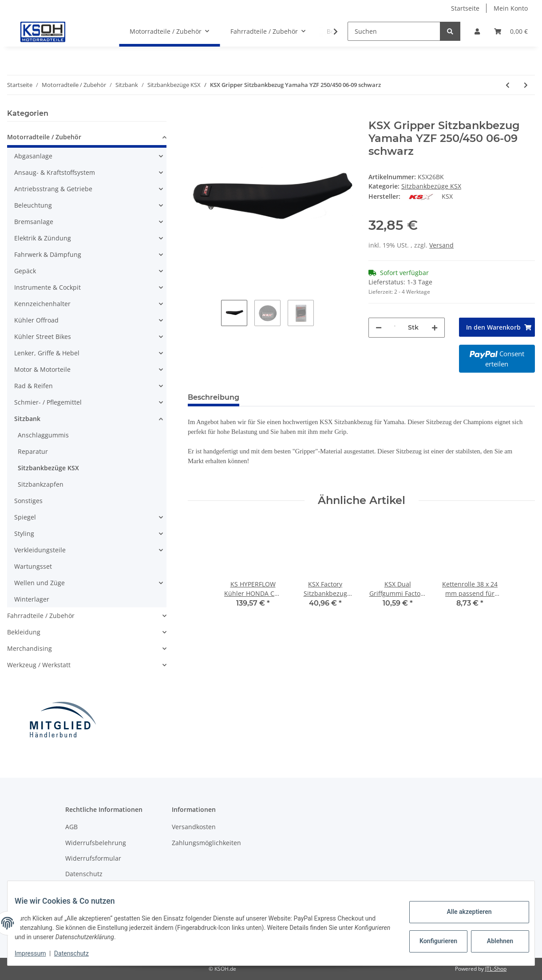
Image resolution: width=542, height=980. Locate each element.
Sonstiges (28, 501)
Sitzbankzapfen (41, 484)
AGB (71, 827)
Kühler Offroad (36, 320)
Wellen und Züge (40, 583)
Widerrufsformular (93, 858)
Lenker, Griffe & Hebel (47, 353)
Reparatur (33, 451)
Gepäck (25, 271)
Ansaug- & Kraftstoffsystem (55, 172)
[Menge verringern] (379, 328)
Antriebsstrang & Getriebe (53, 189)
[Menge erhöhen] (435, 328)
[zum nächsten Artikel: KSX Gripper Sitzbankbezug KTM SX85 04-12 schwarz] (526, 85)
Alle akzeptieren (462, 912)
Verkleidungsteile (40, 550)
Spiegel (25, 517)
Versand (441, 245)
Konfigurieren (432, 941)
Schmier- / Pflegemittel (48, 402)
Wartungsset (33, 566)
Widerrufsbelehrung (96, 843)
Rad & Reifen (34, 386)
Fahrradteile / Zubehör (41, 616)
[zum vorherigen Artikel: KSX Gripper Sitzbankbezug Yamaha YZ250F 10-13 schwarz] (508, 85)
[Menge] (395, 328)
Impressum (37, 953)
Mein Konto (511, 8)
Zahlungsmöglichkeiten (206, 843)
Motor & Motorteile (42, 369)
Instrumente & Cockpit (47, 287)
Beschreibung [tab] (214, 397)
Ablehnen (493, 941)
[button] (477, 31)
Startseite (465, 8)
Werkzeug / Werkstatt (39, 665)
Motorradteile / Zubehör (44, 137)
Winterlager (32, 599)
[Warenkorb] (511, 31)
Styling (24, 533)
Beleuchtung (33, 205)
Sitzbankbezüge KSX (431, 186)
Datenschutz (84, 874)
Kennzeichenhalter (42, 304)
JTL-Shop (496, 969)
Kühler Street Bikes (43, 337)
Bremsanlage (34, 222)
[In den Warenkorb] (195, 114)
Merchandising (30, 648)
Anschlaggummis (43, 435)
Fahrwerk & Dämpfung (48, 254)
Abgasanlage (33, 156)
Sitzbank (27, 419)
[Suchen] (394, 31)
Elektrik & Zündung (43, 238)
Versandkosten (194, 827)
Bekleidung (24, 632)
